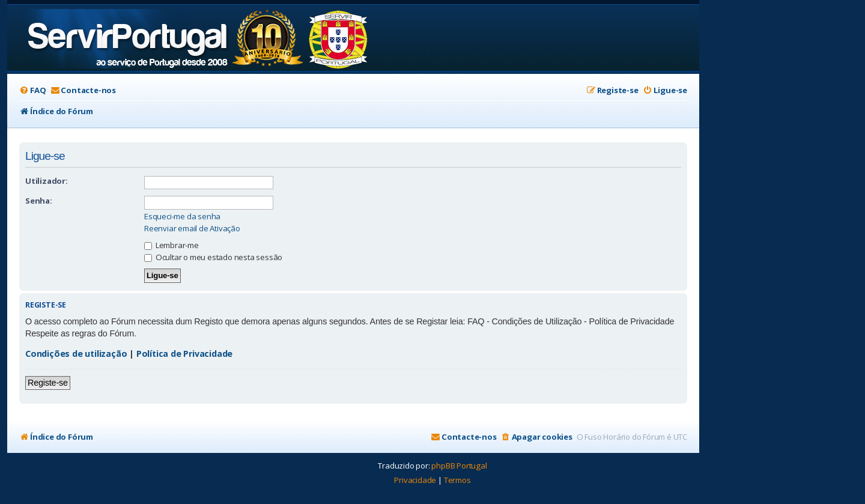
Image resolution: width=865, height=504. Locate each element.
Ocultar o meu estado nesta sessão (213, 257)
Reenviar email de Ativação (192, 229)
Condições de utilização (76, 354)
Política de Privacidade (184, 354)
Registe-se (48, 383)
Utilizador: (47, 181)
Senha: (39, 201)
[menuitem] (32, 90)
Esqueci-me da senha (182, 217)
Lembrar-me (171, 245)
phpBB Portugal (459, 466)
